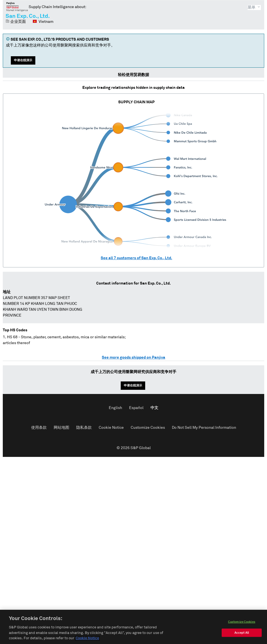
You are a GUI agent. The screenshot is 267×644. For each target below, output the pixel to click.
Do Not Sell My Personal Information (204, 428)
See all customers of (136, 258)
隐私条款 (84, 428)
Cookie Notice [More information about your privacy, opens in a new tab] (87, 639)
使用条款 (39, 428)
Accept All (242, 633)
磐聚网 (17, 7)
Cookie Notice (111, 428)
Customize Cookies (148, 428)
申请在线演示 (23, 60)
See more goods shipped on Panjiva (133, 357)
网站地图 (61, 428)
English (115, 408)
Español (136, 408)
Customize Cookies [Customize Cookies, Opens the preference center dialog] (242, 622)
